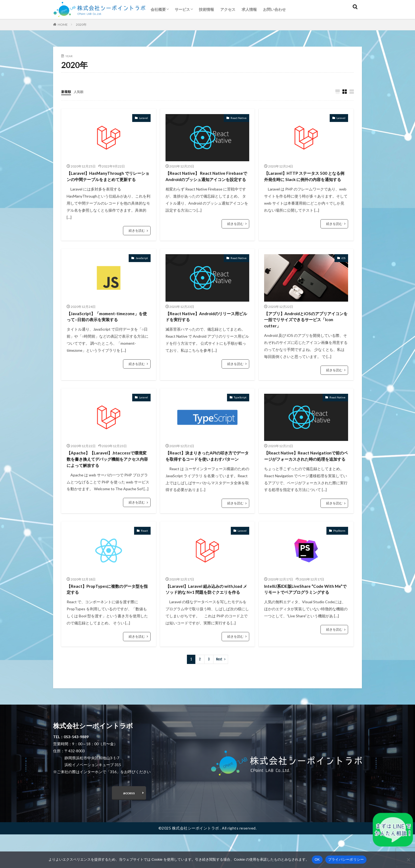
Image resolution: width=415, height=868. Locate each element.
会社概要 (158, 9)
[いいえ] (408, 860)
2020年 (81, 25)
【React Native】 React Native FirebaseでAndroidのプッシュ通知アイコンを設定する (206, 181)
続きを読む (137, 240)
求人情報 (249, 9)
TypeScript (240, 410)
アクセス (228, 9)
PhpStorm (339, 553)
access (129, 825)
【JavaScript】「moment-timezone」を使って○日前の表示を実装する (108, 327)
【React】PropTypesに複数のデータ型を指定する (107, 612)
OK (317, 859)
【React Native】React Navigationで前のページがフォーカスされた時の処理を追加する (306, 473)
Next (219, 690)
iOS (343, 267)
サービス (182, 9)
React (144, 553)
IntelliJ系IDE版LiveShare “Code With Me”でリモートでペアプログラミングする (305, 616)
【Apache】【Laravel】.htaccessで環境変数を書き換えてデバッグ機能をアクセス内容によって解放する (108, 473)
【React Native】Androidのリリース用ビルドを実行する (206, 327)
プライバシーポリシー (346, 859)
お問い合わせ (274, 9)
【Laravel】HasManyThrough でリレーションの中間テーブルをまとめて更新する (108, 181)
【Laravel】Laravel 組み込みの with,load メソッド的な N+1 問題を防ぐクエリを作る (206, 616)
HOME (63, 25)
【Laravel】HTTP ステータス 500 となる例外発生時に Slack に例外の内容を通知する (305, 181)
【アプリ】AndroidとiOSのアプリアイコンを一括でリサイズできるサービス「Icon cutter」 (306, 331)
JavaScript (142, 267)
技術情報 (206, 9)
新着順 (67, 91)
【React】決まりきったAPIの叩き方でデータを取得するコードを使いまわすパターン (207, 473)
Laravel (143, 118)
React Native (239, 118)
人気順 (81, 91)
